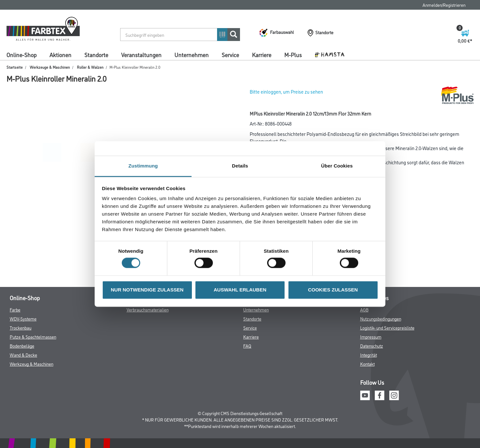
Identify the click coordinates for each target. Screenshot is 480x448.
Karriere (262, 55)
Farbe (15, 309)
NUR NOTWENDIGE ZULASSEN (147, 290)
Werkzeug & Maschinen (31, 364)
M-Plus (293, 55)
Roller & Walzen (90, 67)
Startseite (15, 67)
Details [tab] (240, 166)
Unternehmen (192, 55)
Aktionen (60, 55)
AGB (364, 309)
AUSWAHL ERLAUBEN (240, 290)
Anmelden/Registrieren (444, 5)
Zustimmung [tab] (143, 166)
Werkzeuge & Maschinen (50, 67)
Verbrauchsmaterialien (148, 309)
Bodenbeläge (22, 346)
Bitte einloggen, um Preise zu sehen (286, 92)
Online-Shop (21, 55)
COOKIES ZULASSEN (333, 290)
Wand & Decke (23, 355)
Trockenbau (21, 327)
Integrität (369, 355)
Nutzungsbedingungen (381, 318)
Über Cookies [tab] (337, 166)
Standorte (96, 55)
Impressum (371, 336)
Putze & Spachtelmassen (33, 336)
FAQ (247, 346)
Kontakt (367, 364)
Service (230, 55)
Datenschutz (372, 346)
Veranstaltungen (141, 55)
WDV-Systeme (23, 318)
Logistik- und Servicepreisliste (387, 327)
